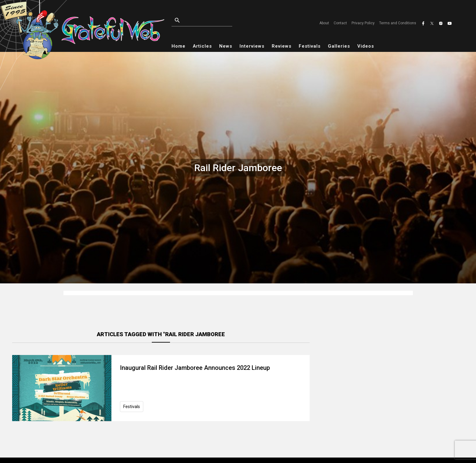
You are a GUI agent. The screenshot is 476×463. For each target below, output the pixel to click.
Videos (366, 46)
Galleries (339, 46)
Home (178, 46)
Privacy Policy (363, 23)
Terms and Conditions (398, 23)
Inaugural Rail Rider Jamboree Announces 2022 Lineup (195, 368)
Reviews (282, 46)
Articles (202, 46)
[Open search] (216, 20)
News (226, 46)
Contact (340, 23)
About (324, 23)
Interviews (252, 46)
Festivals (310, 46)
